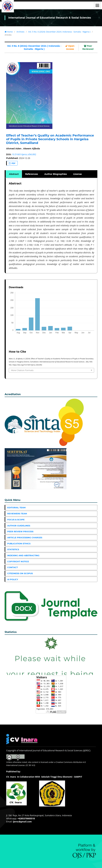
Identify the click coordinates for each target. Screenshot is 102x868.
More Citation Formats (22, 370)
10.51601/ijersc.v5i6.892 (24, 154)
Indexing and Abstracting (23, 555)
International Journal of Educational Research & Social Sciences (50, 18)
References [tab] (32, 174)
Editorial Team (16, 508)
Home (9, 32)
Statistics (13, 549)
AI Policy (13, 579)
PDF (13, 163)
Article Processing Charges (25, 537)
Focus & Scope (16, 520)
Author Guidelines (19, 526)
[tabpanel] (51, 226)
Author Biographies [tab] (56, 174)
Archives (20, 32)
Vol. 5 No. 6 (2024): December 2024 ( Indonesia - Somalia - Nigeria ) (59, 32)
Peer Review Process (20, 531)
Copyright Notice (18, 561)
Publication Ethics (19, 544)
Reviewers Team (17, 514)
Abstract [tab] (14, 174)
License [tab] (78, 174)
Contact (13, 567)
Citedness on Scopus (20, 573)
